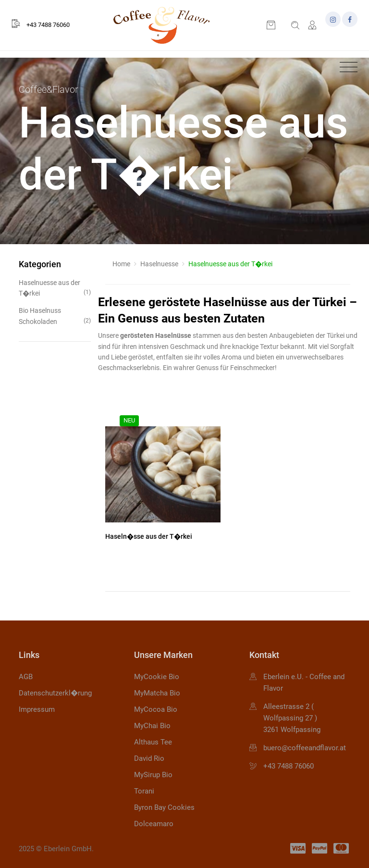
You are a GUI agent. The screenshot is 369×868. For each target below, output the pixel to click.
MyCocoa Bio (156, 709)
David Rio (149, 758)
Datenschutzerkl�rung (55, 693)
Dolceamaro (154, 824)
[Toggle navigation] (346, 68)
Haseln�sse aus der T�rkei (149, 536)
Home (121, 264)
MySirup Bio (153, 775)
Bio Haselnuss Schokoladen (55, 316)
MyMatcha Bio (157, 693)
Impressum (37, 709)
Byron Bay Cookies (164, 807)
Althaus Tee (153, 742)
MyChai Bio (152, 726)
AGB (26, 677)
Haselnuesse (159, 264)
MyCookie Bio (157, 677)
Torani (144, 791)
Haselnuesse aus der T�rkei (55, 288)
